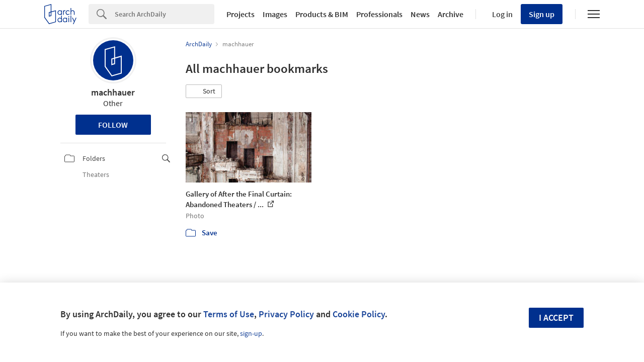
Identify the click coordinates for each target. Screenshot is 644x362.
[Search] (165, 14)
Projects (240, 14)
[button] (204, 92)
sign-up (251, 333)
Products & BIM (322, 14)
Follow (113, 125)
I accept (556, 318)
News (420, 14)
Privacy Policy (286, 314)
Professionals (379, 14)
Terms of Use (229, 314)
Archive (451, 14)
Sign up (542, 14)
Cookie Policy (359, 314)
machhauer (113, 92)
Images (275, 14)
